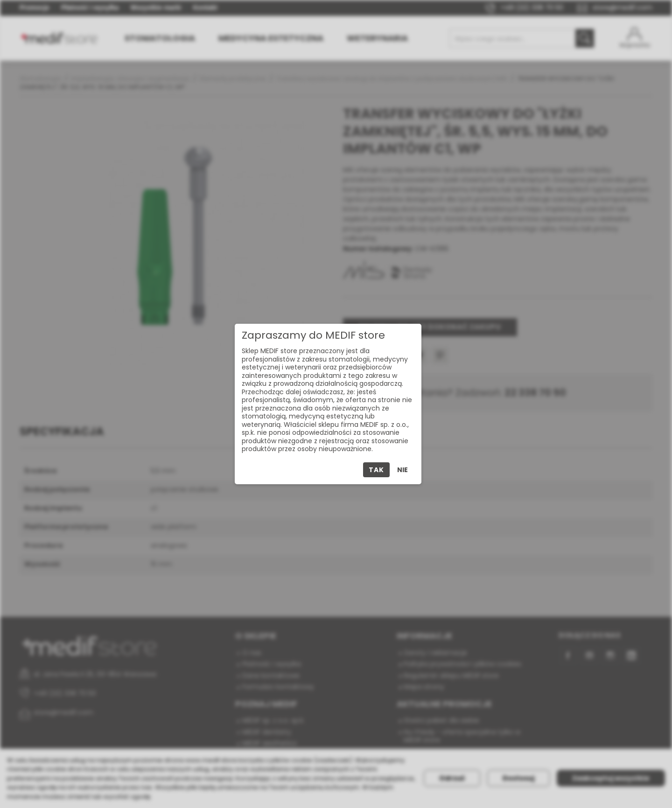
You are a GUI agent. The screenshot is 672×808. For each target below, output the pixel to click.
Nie (402, 470)
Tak (376, 470)
